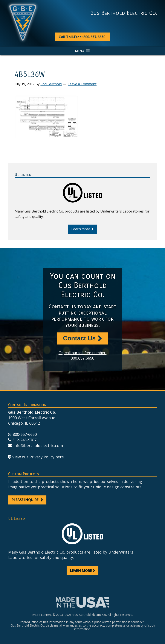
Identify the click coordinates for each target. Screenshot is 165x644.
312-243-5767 (24, 440)
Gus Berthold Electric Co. (124, 13)
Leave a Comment (82, 84)
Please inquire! (26, 500)
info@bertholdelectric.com (38, 445)
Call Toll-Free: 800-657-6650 (82, 37)
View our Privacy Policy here (38, 457)
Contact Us (79, 338)
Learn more (81, 229)
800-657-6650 (25, 434)
